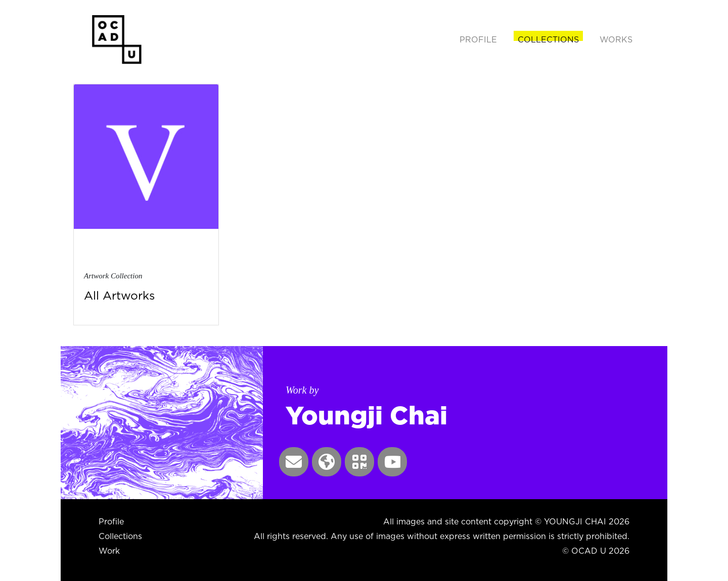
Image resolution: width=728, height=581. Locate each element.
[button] (294, 462)
